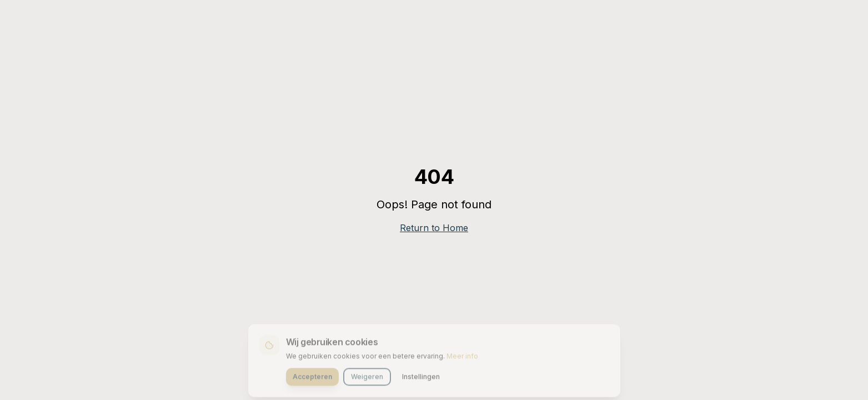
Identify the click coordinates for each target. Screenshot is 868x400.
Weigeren (367, 378)
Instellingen (421, 378)
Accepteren (312, 378)
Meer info (462, 357)
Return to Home (434, 228)
